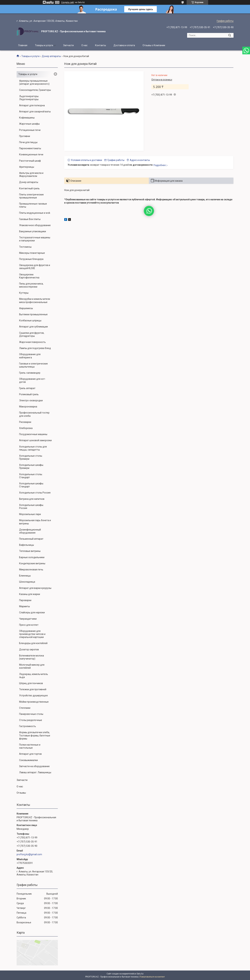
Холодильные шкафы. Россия (31, 507)
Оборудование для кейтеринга (30, 356)
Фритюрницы (27, 167)
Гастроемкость (28, 726)
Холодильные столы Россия (35, 493)
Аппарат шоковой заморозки (35, 440)
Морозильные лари (30, 514)
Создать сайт (68, 2)
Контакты (101, 45)
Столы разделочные (31, 720)
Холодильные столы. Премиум (31, 457)
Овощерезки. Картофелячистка (29, 276)
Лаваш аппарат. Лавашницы (35, 772)
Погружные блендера (31, 259)
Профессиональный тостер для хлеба (34, 414)
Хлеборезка (26, 428)
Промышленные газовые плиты (33, 205)
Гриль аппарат (27, 388)
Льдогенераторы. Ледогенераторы (29, 98)
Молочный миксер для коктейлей (32, 666)
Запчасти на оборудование (34, 766)
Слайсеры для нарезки (32, 612)
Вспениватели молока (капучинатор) (32, 657)
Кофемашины (27, 118)
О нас (84, 45)
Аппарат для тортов (30, 754)
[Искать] (230, 35)
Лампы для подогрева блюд (35, 348)
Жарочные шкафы (29, 124)
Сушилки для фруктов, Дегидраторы (32, 334)
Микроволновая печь (31, 570)
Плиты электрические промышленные (31, 196)
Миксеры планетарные (32, 253)
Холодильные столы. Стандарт (31, 476)
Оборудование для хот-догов (32, 380)
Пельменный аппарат (31, 539)
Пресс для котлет (29, 625)
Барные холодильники (32, 557)
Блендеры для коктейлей (33, 643)
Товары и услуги (44, 45)
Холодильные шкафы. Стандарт (31, 485)
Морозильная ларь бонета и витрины (35, 522)
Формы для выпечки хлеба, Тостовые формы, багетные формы (35, 735)
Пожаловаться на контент (152, 977)
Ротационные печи (30, 130)
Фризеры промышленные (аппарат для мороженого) (34, 82)
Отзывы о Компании (154, 45)
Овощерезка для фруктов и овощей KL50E (35, 267)
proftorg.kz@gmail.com (29, 854)
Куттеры (24, 293)
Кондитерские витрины (32, 563)
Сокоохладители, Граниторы (35, 90)
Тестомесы (25, 247)
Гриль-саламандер (30, 373)
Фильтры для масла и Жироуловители (31, 175)
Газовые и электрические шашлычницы (33, 365)
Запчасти (68, 45)
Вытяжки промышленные (33, 314)
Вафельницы (27, 545)
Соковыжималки (28, 760)
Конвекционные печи (31, 154)
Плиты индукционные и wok (35, 213)
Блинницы (25, 576)
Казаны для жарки (30, 594)
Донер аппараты (51, 56)
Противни (25, 136)
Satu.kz (140, 974)
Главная (23, 45)
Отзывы (21, 793)
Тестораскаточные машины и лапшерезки (35, 239)
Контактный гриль (29, 188)
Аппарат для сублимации (33, 327)
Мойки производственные (34, 702)
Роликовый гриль (29, 394)
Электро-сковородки (31, 400)
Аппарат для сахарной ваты (35, 112)
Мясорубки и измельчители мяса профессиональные (35, 300)
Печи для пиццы (28, 142)
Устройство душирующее (33, 695)
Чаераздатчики (28, 619)
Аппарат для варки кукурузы (35, 588)
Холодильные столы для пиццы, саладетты (33, 448)
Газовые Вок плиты (30, 219)
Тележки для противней (33, 689)
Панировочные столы (31, 714)
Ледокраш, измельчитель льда (34, 676)
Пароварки (25, 600)
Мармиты (24, 606)
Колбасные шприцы (30, 320)
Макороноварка (28, 407)
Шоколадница (27, 582)
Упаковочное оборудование (35, 225)
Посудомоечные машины (33, 434)
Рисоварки (25, 422)
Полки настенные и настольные (30, 746)
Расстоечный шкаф (30, 161)
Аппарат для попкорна (32, 105)
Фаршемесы (26, 308)
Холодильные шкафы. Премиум (31, 466)
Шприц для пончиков (31, 683)
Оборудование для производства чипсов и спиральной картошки (32, 634)
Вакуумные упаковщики (33, 231)
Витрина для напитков (32, 499)
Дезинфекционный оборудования (30, 531)
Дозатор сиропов (29, 649)
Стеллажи (25, 708)
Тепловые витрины (30, 551)
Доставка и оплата (124, 45)
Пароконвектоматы (30, 148)
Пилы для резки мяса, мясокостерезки (31, 285)
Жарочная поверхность (32, 342)
